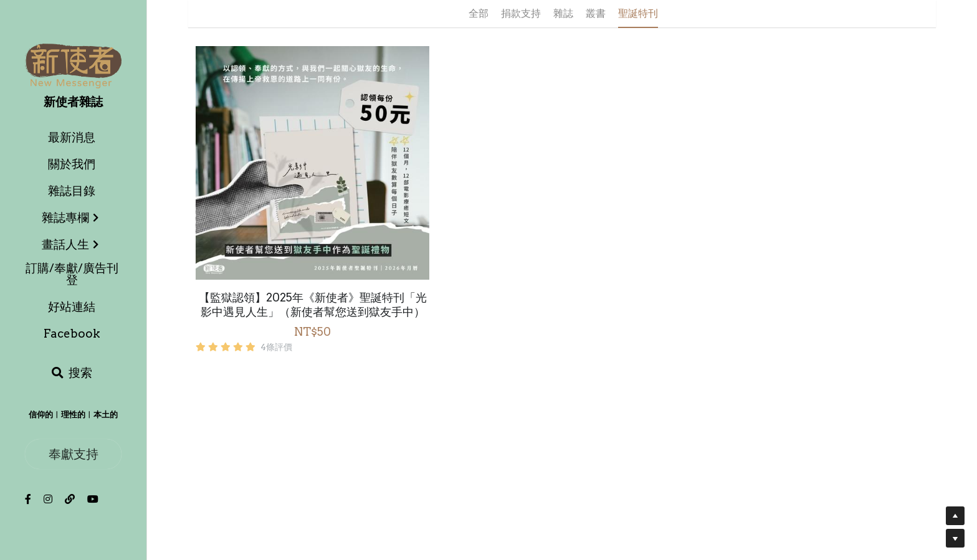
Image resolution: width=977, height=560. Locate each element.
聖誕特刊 (638, 13)
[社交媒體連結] (28, 499)
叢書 (596, 13)
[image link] (73, 65)
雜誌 (563, 13)
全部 (479, 13)
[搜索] (72, 373)
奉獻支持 (74, 454)
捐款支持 (521, 13)
